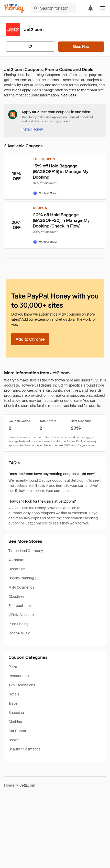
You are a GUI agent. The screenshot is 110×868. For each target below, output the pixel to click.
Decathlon (17, 569)
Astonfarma (18, 560)
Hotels (14, 694)
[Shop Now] (81, 47)
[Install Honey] (32, 129)
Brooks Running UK (24, 578)
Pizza (13, 667)
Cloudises (16, 596)
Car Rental (17, 731)
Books (13, 740)
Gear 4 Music (19, 633)
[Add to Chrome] (30, 339)
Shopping (16, 713)
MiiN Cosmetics (21, 587)
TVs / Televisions (22, 685)
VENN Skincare (21, 615)
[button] (103, 8)
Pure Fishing (18, 624)
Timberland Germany (26, 551)
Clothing (15, 722)
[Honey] (14, 8)
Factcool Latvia (21, 606)
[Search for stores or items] (53, 8)
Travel (13, 703)
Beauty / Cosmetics (24, 749)
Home (9, 785)
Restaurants (19, 676)
